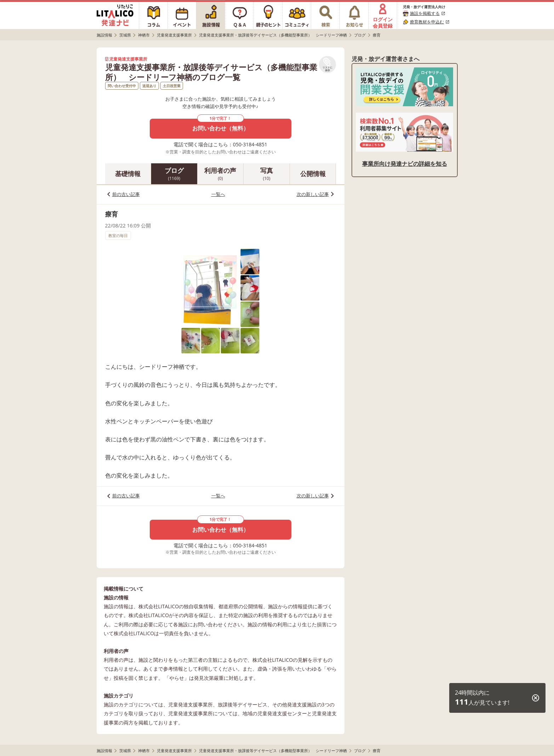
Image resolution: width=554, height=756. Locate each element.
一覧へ (218, 194)
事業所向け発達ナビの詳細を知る (405, 164)
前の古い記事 (126, 194)
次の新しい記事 (313, 194)
